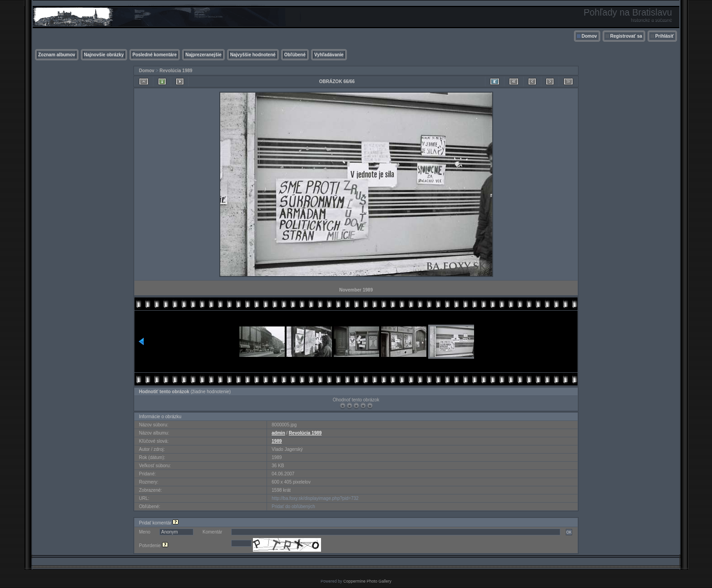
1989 (277, 441)
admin (278, 433)
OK (569, 532)
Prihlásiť (665, 36)
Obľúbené (295, 55)
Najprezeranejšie (203, 55)
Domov (589, 36)
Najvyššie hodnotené (253, 55)
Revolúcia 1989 (176, 71)
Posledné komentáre (155, 55)
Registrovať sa (626, 36)
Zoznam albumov (57, 55)
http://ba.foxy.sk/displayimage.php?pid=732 (315, 498)
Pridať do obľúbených (293, 506)
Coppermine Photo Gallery (367, 581)
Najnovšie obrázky (104, 55)
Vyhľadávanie (329, 55)
